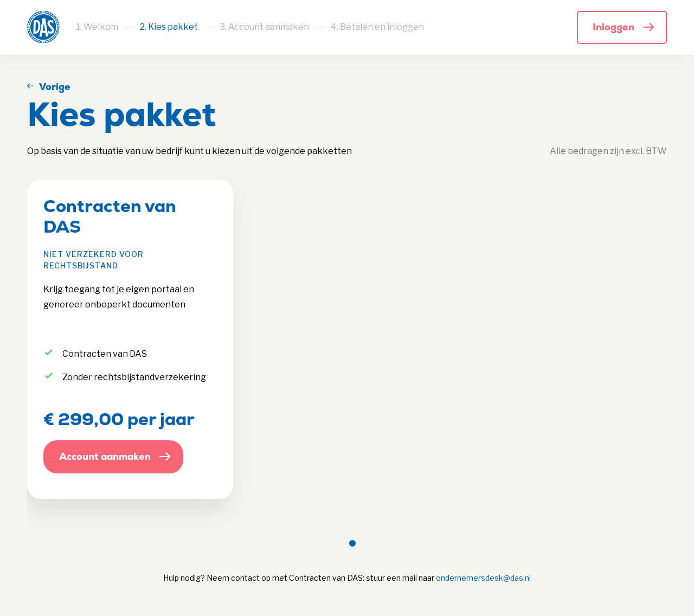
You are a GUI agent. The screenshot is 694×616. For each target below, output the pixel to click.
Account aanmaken (105, 456)
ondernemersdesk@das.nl (483, 578)
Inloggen (613, 27)
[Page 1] (352, 543)
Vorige (55, 86)
